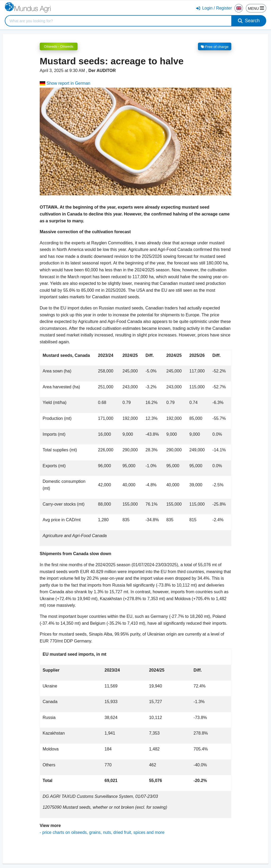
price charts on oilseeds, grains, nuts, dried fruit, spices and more (103, 832)
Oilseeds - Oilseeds (59, 46)
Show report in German (65, 83)
